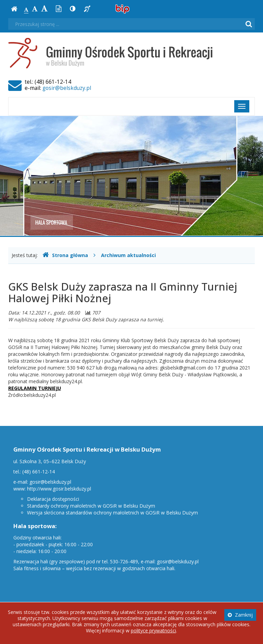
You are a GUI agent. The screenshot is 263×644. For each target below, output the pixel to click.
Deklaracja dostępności (53, 499)
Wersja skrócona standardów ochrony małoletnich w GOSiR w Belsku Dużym (112, 513)
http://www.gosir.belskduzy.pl (59, 489)
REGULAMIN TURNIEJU (35, 388)
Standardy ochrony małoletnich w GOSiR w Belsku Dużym (91, 506)
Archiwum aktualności (128, 255)
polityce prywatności (153, 630)
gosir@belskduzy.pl (67, 88)
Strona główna (65, 255)
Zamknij (240, 615)
